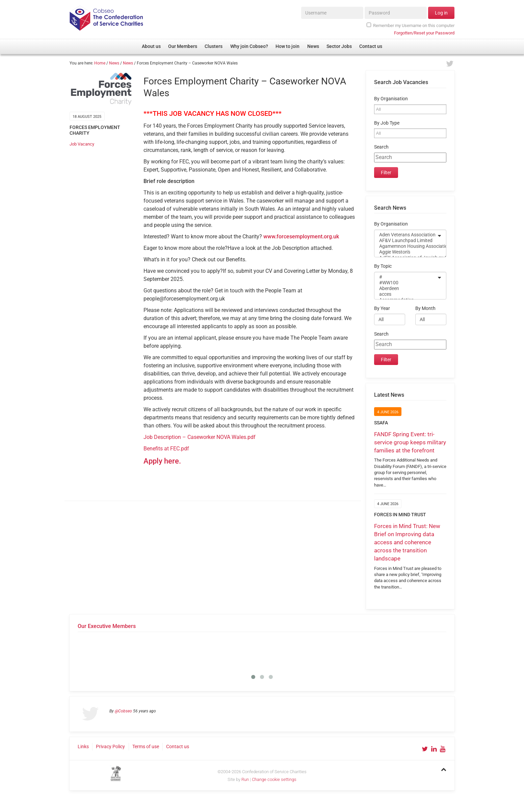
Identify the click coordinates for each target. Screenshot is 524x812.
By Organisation (391, 99)
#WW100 (406, 283)
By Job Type (387, 123)
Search (381, 147)
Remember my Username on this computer (411, 25)
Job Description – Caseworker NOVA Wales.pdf (200, 437)
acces (406, 294)
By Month (425, 308)
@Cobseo (123, 711)
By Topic (383, 266)
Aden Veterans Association (406, 235)
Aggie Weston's (406, 252)
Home (100, 63)
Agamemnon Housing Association (406, 246)
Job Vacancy (82, 144)
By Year (382, 308)
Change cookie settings (274, 779)
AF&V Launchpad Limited (406, 241)
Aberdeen (406, 289)
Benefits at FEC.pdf (166, 449)
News (114, 63)
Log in (441, 13)
